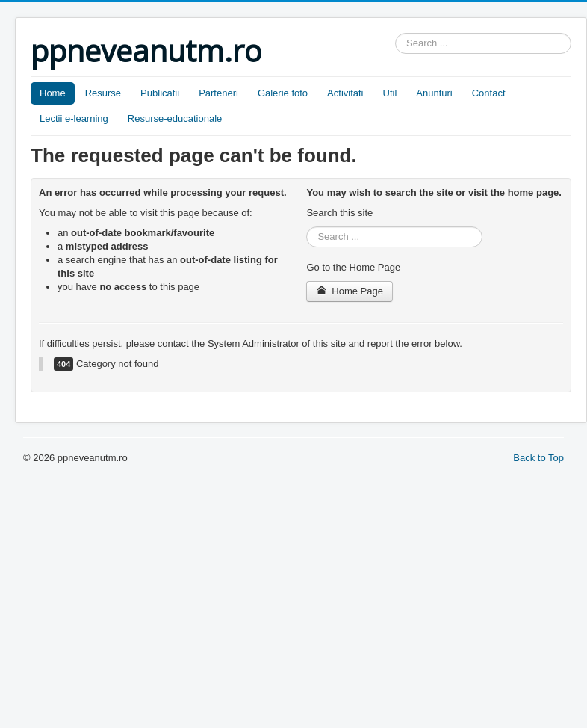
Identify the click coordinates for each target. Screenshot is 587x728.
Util (390, 93)
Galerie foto (283, 93)
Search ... (395, 33)
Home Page (350, 291)
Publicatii (160, 93)
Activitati (345, 93)
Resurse (103, 93)
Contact (489, 93)
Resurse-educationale (175, 118)
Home (53, 93)
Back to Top (538, 458)
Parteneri (218, 93)
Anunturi (434, 93)
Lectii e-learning (74, 118)
